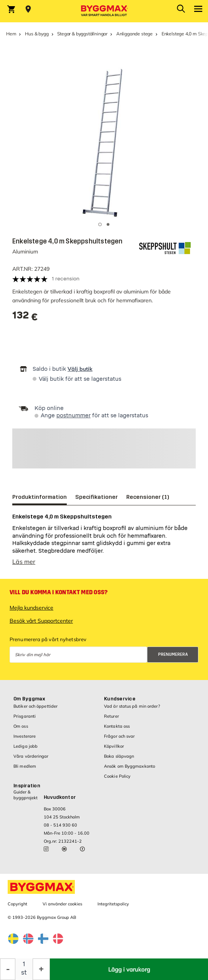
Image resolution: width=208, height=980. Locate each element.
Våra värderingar (31, 756)
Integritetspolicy (113, 904)
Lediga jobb (26, 746)
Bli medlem (25, 766)
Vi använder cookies (62, 904)
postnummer (73, 416)
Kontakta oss (117, 726)
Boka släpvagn (119, 756)
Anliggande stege (135, 34)
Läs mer (24, 562)
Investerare (25, 736)
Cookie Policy (117, 776)
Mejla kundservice (31, 608)
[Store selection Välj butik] (28, 9)
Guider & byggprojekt (26, 795)
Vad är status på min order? (132, 706)
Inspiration (27, 786)
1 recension (66, 279)
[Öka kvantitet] (41, 969)
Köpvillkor (114, 746)
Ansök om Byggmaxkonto (130, 766)
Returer (111, 716)
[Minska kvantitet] (8, 969)
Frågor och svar (120, 736)
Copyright (17, 904)
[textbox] (25, 318)
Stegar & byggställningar (82, 34)
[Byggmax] (104, 11)
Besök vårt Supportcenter (41, 621)
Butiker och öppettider (35, 706)
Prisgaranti (25, 716)
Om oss (21, 726)
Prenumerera (173, 654)
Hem (11, 34)
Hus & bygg (37, 34)
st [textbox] (24, 972)
